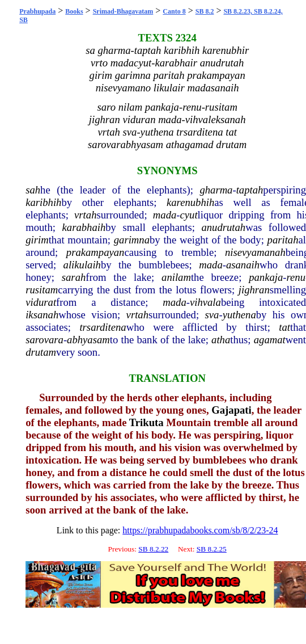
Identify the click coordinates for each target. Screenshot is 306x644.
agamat (270, 340)
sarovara (44, 340)
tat (284, 327)
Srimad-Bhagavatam (123, 11)
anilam (176, 277)
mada (165, 215)
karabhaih (84, 227)
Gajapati (231, 410)
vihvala (205, 302)
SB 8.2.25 (212, 549)
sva (212, 315)
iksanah (42, 315)
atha (221, 340)
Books (74, 11)
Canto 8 (174, 11)
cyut (189, 215)
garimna (132, 240)
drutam (41, 352)
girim (37, 240)
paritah (283, 240)
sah (33, 190)
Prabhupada (37, 11)
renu (296, 277)
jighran (254, 290)
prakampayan (95, 252)
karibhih (43, 202)
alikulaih (82, 265)
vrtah (85, 215)
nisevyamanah (255, 252)
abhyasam (88, 340)
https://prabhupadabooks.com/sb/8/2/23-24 (200, 530)
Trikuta (146, 422)
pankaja (266, 277)
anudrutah (223, 227)
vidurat (41, 302)
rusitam (42, 290)
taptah (250, 190)
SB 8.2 (205, 11)
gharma (216, 190)
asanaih (243, 265)
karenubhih (190, 202)
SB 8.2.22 (153, 549)
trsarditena (103, 327)
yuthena (239, 315)
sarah (74, 277)
